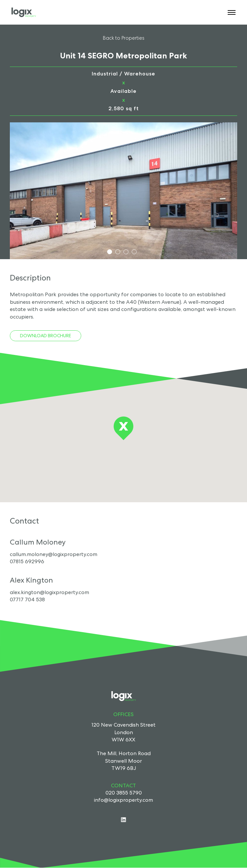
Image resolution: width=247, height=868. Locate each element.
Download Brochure (46, 336)
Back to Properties (124, 38)
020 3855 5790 (124, 793)
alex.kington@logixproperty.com (49, 592)
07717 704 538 (27, 599)
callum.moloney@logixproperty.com (54, 554)
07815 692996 (27, 561)
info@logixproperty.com (123, 800)
